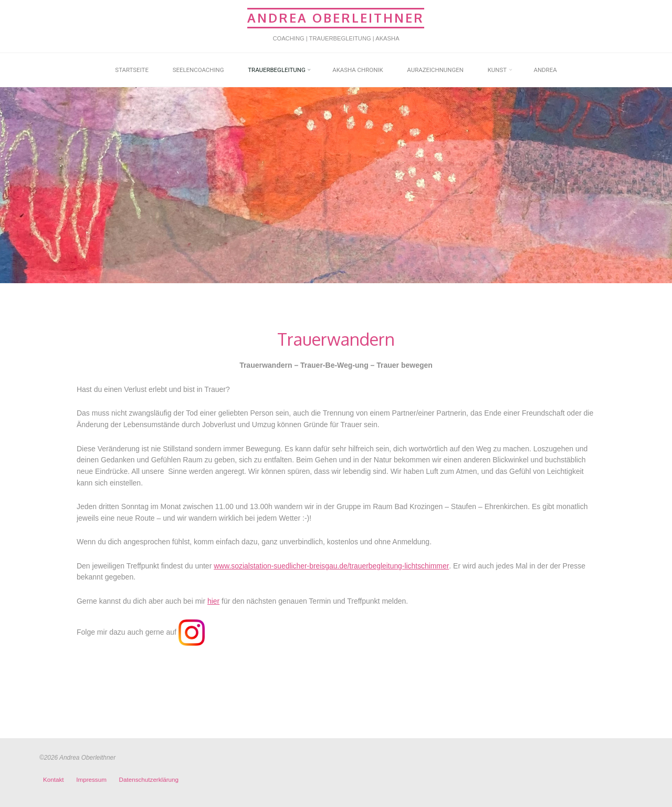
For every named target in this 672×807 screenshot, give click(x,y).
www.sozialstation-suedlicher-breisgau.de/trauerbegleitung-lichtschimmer (332, 566)
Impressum (91, 779)
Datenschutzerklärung (149, 779)
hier (213, 601)
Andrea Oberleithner (336, 17)
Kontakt (54, 779)
